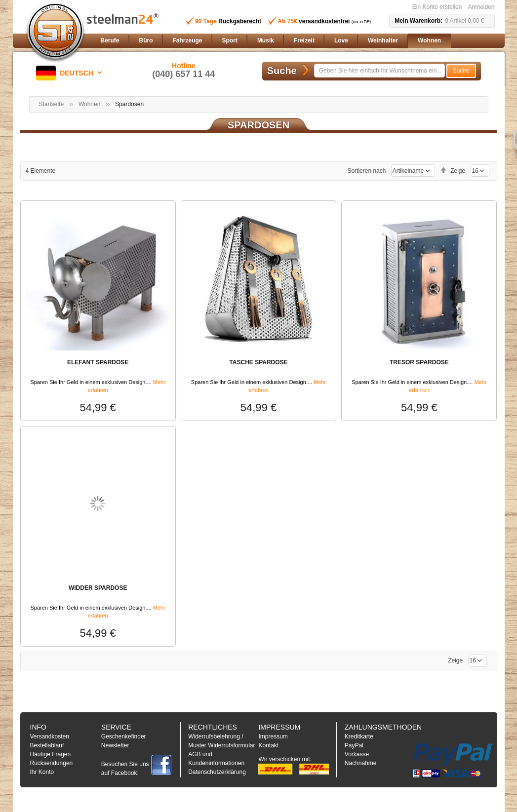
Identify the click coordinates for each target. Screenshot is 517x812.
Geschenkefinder (124, 736)
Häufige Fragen (51, 754)
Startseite (52, 104)
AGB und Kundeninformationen (216, 759)
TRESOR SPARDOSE (419, 362)
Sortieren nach (366, 171)
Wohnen (89, 104)
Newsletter (115, 745)
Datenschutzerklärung (217, 772)
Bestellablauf (47, 745)
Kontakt (268, 745)
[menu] (296, 41)
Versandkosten (50, 736)
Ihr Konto (42, 772)
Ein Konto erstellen (437, 7)
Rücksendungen (52, 763)
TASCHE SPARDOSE (258, 362)
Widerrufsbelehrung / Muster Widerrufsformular (221, 741)
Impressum (273, 736)
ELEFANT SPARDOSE (98, 362)
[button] (71, 73)
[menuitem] (110, 41)
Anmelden (481, 7)
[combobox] (379, 71)
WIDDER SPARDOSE (98, 588)
